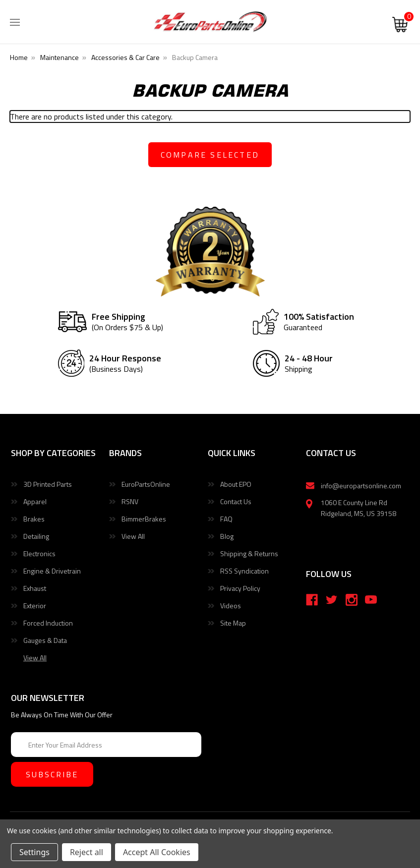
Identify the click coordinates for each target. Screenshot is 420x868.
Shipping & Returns (249, 553)
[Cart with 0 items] (400, 25)
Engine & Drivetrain (52, 571)
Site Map (233, 623)
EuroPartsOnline (146, 484)
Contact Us (236, 501)
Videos (231, 606)
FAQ (226, 519)
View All (133, 536)
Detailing (36, 536)
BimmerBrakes (144, 519)
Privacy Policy (240, 588)
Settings (34, 852)
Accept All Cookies (157, 852)
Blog (227, 536)
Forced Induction (48, 623)
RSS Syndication (244, 571)
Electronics (39, 553)
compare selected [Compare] (210, 155)
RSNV (130, 501)
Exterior (35, 606)
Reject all (87, 852)
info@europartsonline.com (361, 486)
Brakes (34, 519)
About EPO (236, 484)
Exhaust (35, 588)
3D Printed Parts (48, 484)
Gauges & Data (45, 640)
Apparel (35, 501)
